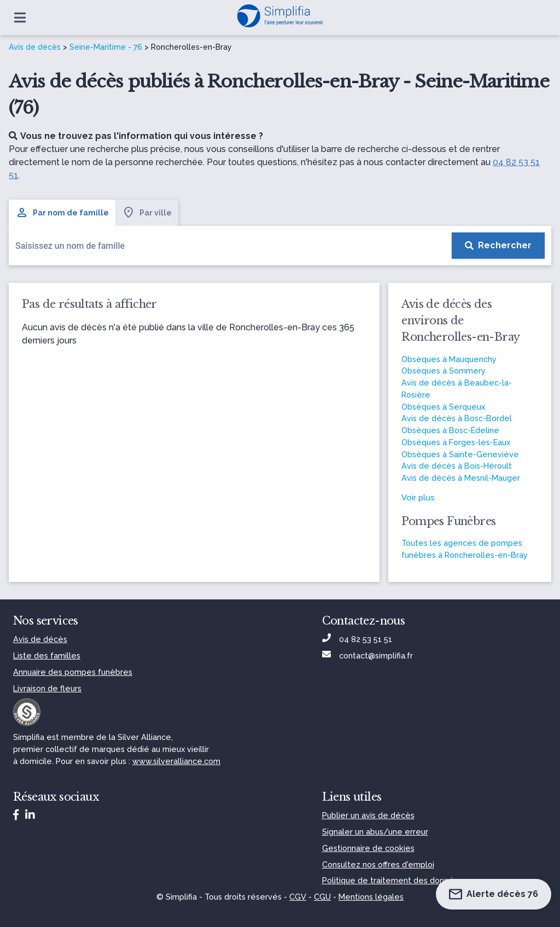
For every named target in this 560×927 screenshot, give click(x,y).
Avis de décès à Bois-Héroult (457, 466)
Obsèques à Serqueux (443, 407)
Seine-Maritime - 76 (106, 47)
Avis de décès (35, 47)
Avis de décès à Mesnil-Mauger (461, 478)
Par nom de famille (62, 213)
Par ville (147, 213)
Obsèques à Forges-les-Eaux (456, 442)
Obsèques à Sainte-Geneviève (460, 454)
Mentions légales (371, 897)
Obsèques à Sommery (444, 371)
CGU (322, 897)
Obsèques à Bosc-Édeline (450, 430)
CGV (298, 897)
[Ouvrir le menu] (20, 18)
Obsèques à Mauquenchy (449, 359)
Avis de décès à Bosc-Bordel (457, 418)
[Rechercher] (498, 246)
